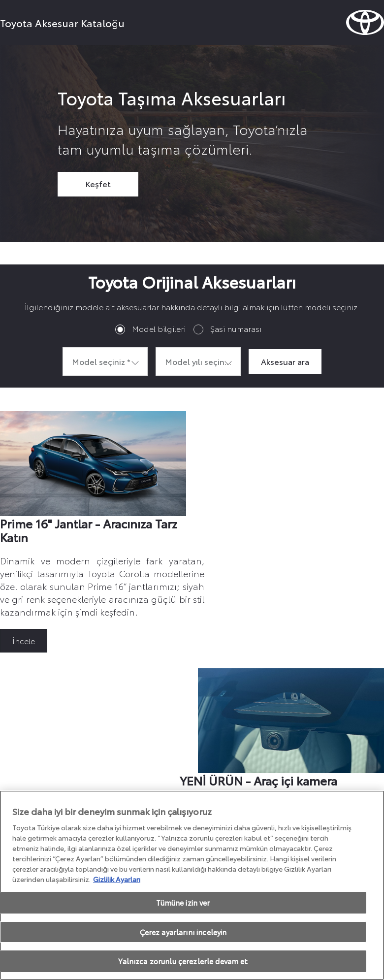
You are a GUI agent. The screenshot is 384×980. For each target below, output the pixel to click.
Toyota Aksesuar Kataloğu (62, 23)
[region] (192, 885)
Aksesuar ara (285, 361)
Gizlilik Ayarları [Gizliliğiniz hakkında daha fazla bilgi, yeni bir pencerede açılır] (117, 879)
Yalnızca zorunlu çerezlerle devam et (183, 961)
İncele (24, 640)
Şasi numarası (236, 328)
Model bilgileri (159, 328)
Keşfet (98, 183)
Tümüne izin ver (183, 902)
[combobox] (105, 361)
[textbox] (105, 361)
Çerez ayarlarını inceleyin (183, 932)
